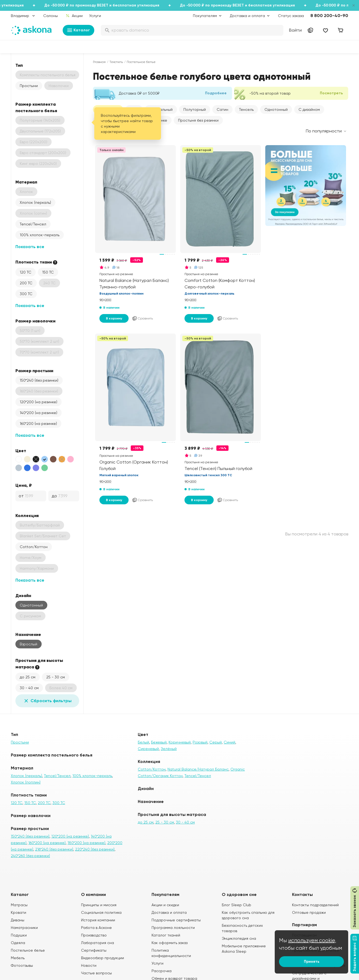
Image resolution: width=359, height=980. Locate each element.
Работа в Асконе (96, 928)
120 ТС (26, 272)
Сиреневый (148, 749)
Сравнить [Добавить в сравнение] (142, 318)
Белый (143, 742)
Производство (94, 935)
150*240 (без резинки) (39, 380)
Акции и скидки (165, 905)
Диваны (18, 920)
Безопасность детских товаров (242, 928)
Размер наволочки (35, 321)
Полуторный (195, 109)
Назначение (28, 634)
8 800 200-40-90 (329, 16)
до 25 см (28, 677)
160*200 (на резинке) (38, 424)
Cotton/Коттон (34, 547)
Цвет (21, 451)
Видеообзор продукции (103, 958)
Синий (229, 742)
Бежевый (159, 742)
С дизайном (309, 109)
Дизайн (23, 595)
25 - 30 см (56, 677)
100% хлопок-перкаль (40, 235)
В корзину (114, 318)
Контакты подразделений (315, 905)
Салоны (51, 16)
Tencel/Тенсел (33, 224)
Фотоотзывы (22, 965)
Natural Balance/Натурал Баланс (198, 769)
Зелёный (169, 749)
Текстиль (116, 62)
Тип (19, 65)
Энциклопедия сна (239, 938)
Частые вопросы (96, 973)
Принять (312, 961)
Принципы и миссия (99, 905)
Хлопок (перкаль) (35, 202)
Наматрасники (24, 928)
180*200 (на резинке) (86, 843)
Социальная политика (101, 912)
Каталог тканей (166, 935)
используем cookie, (312, 940)
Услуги (95, 16)
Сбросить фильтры (47, 701)
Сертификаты (94, 950)
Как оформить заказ (170, 943)
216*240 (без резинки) (54, 849)
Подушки (19, 935)
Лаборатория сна (98, 943)
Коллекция (27, 515)
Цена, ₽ (24, 485)
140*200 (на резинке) (38, 413)
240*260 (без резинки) (30, 856)
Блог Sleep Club (236, 905)
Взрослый (28, 644)
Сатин (222, 109)
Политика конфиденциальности (171, 953)
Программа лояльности (173, 928)
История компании (98, 920)
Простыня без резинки (198, 120)
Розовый (200, 742)
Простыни (29, 86)
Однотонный (31, 605)
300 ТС (26, 294)
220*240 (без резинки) (95, 849)
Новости (89, 965)
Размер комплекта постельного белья (36, 107)
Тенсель (246, 109)
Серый (216, 742)
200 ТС (26, 283)
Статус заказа (291, 16)
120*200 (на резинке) (38, 402)
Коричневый (180, 742)
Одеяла (18, 943)
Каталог (78, 30)
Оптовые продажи (309, 912)
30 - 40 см (29, 688)
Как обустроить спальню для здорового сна (248, 915)
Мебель (18, 958)
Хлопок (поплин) (26, 782)
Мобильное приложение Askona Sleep (244, 949)
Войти (295, 30)
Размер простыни (34, 371)
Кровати (19, 912)
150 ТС (48, 272)
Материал (26, 182)
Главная (99, 62)
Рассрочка (162, 971)
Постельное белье (28, 950)
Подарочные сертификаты (176, 920)
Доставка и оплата (169, 912)
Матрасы (19, 905)
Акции (74, 16)
